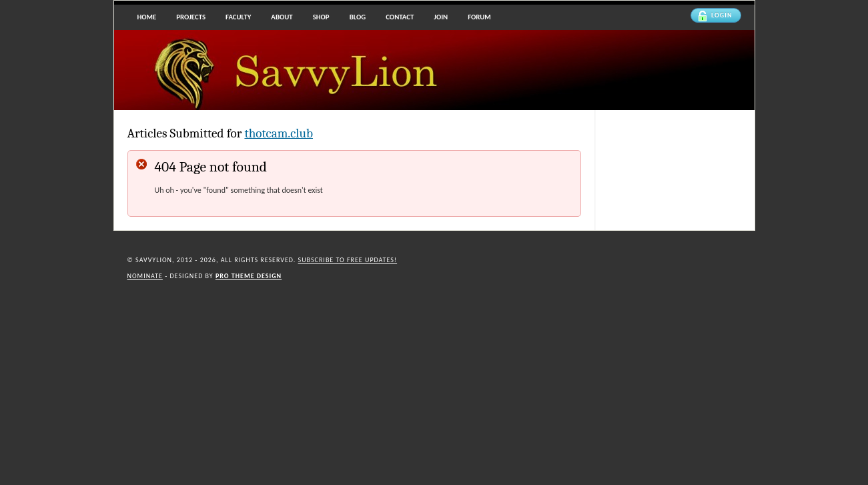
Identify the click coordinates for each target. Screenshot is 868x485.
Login (715, 16)
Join (441, 17)
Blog (358, 17)
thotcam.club (279, 133)
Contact (400, 17)
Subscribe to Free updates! (348, 260)
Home (147, 17)
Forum (479, 17)
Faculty (238, 17)
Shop (321, 17)
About (282, 17)
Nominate (145, 276)
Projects (191, 17)
